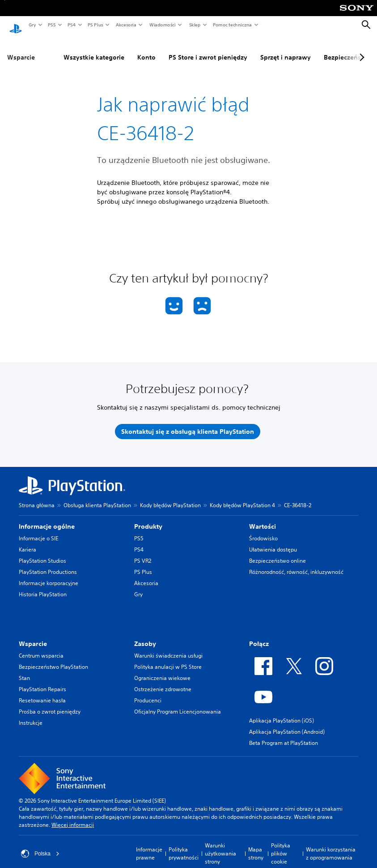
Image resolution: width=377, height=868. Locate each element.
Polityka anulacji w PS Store (168, 658)
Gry (32, 25)
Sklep (195, 25)
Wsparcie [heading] (33, 635)
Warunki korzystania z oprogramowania (331, 845)
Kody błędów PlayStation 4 (242, 497)
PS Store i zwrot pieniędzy (208, 49)
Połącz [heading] (259, 635)
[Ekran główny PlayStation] (16, 25)
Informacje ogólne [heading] (47, 518)
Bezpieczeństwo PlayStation (53, 658)
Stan (24, 669)
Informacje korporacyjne (49, 575)
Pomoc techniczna (232, 25)
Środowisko (263, 530)
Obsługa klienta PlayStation (97, 497)
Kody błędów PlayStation (170, 497)
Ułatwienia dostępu (273, 541)
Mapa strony (256, 845)
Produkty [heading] (148, 518)
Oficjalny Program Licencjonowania (178, 703)
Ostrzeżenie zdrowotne (163, 681)
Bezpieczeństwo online (277, 552)
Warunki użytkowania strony (220, 845)
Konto (146, 49)
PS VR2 (143, 552)
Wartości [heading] (263, 518)
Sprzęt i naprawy (286, 49)
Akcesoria (126, 25)
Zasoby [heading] (145, 635)
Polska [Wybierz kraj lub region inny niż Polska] (40, 845)
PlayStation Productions (48, 563)
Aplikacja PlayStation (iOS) (282, 712)
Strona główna (37, 497)
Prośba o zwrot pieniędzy (50, 703)
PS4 (71, 25)
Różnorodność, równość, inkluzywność (296, 563)
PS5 (51, 25)
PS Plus (95, 25)
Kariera (28, 541)
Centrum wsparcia (41, 647)
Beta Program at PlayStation (284, 734)
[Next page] (360, 49)
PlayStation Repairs (42, 681)
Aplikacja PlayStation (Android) (287, 723)
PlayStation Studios (42, 552)
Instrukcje (31, 714)
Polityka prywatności (184, 845)
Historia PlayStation (43, 586)
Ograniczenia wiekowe (162, 669)
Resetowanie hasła (42, 692)
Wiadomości (162, 25)
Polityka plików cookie (281, 845)
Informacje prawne (149, 845)
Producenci (148, 692)
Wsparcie (21, 49)
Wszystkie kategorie (94, 49)
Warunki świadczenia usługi (168, 647)
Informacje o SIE (38, 530)
